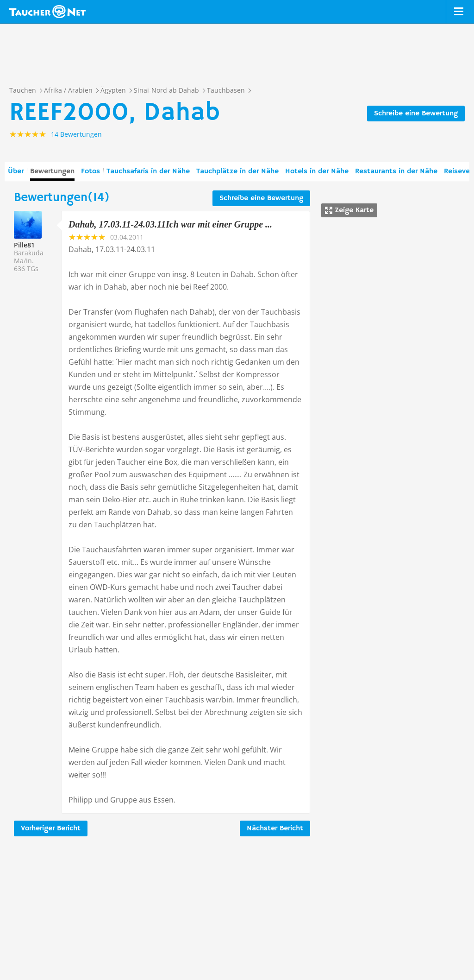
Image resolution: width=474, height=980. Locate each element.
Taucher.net (47, 12)
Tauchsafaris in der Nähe (148, 171)
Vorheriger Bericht (51, 828)
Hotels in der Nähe (317, 171)
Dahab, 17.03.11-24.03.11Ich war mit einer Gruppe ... (170, 224)
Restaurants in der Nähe (396, 171)
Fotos (90, 171)
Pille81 (24, 245)
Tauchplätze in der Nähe (237, 171)
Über (16, 171)
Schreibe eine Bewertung (416, 114)
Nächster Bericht (275, 828)
